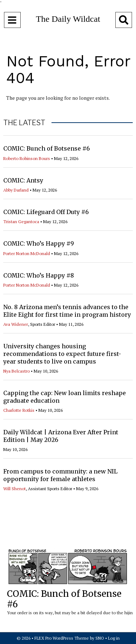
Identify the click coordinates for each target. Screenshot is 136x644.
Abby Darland (16, 190)
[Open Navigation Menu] (12, 20)
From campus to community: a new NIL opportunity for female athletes (60, 475)
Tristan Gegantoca (21, 221)
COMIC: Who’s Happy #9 (39, 243)
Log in (114, 638)
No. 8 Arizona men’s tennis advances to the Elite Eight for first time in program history (67, 311)
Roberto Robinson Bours (27, 158)
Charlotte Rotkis (19, 410)
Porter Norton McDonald (27, 253)
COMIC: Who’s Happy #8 (39, 275)
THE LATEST (24, 123)
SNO (100, 638)
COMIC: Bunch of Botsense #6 (47, 148)
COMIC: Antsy (23, 180)
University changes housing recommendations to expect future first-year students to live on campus (62, 354)
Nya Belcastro (17, 371)
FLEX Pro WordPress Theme (62, 638)
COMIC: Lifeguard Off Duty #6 (46, 212)
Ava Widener (16, 324)
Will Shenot (15, 489)
